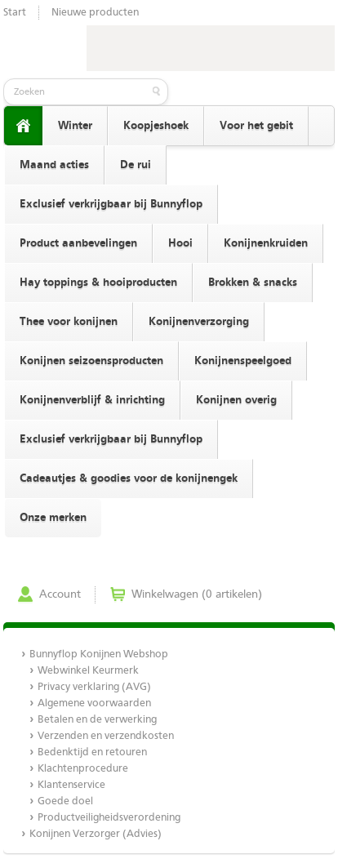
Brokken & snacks (253, 283)
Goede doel (65, 801)
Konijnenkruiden (266, 243)
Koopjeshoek (156, 126)
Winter (75, 126)
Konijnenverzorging (199, 322)
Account (60, 594)
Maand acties (54, 165)
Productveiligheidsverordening (109, 818)
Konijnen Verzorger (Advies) (96, 834)
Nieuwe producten (95, 13)
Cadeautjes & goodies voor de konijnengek (129, 479)
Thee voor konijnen (69, 322)
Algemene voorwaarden (94, 703)
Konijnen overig (236, 400)
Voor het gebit (256, 126)
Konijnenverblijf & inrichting (92, 400)
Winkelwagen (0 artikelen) (197, 594)
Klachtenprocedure (83, 769)
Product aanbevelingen (78, 243)
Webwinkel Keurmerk (88, 671)
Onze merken (53, 518)
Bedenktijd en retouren (92, 752)
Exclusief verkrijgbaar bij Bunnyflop (111, 204)
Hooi (180, 243)
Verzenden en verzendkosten (106, 736)
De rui (136, 165)
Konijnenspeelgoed (243, 361)
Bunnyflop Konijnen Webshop (99, 654)
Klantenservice (71, 785)
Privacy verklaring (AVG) (94, 687)
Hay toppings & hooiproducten (98, 283)
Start (15, 13)
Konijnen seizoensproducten (91, 361)
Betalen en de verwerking (97, 720)
